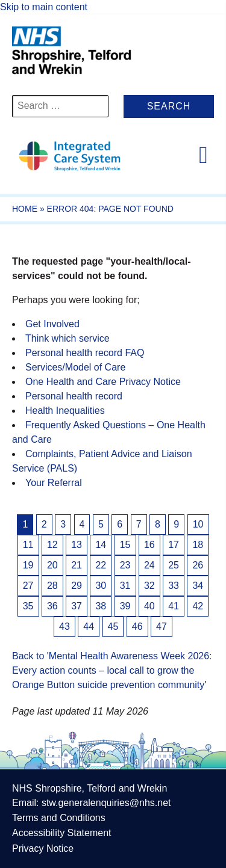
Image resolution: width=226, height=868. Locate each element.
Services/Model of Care (75, 367)
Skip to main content (44, 7)
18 (198, 545)
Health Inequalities (65, 411)
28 (52, 586)
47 (162, 626)
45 (113, 626)
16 (149, 545)
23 (125, 565)
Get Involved (52, 324)
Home (25, 209)
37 (77, 606)
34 (198, 586)
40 (149, 606)
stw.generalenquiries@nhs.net (106, 803)
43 (64, 626)
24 (149, 565)
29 (77, 586)
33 (174, 586)
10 (198, 524)
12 (52, 545)
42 (198, 606)
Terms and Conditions (59, 818)
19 (28, 565)
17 (174, 545)
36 (52, 606)
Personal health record (74, 396)
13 (77, 545)
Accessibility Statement (62, 833)
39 (125, 606)
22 (101, 565)
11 (28, 545)
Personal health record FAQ (85, 353)
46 (137, 626)
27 (28, 586)
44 (89, 626)
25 (174, 565)
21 (77, 565)
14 (101, 545)
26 (198, 565)
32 (149, 586)
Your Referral (54, 483)
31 (125, 586)
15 (125, 545)
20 (52, 565)
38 (101, 606)
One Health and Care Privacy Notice (103, 382)
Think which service (67, 338)
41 (174, 606)
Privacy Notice (43, 848)
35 (28, 606)
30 (101, 586)
